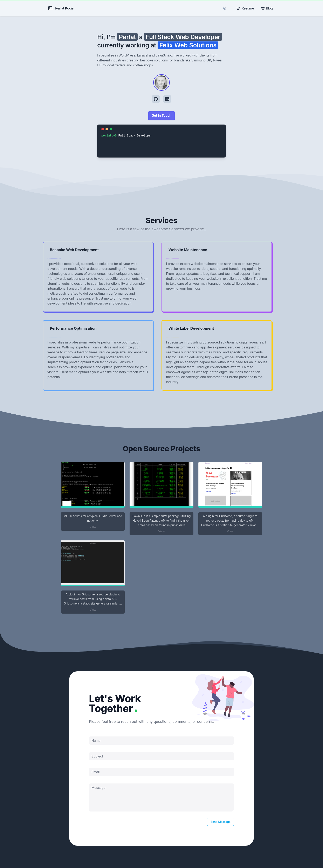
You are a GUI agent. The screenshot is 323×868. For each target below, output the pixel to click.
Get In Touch (161, 115)
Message (98, 788)
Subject (97, 756)
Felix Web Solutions (188, 45)
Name (96, 741)
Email (96, 772)
